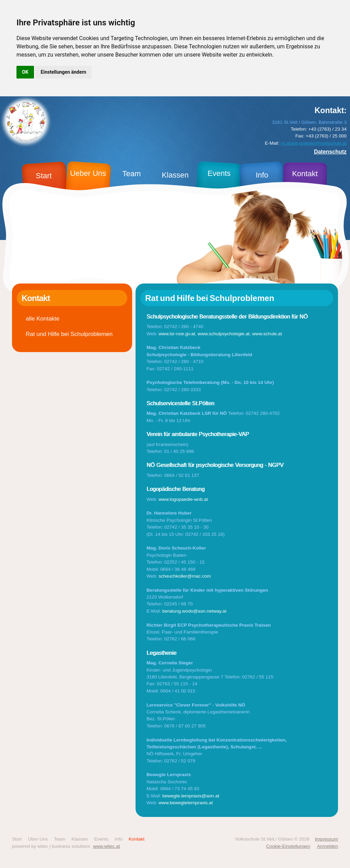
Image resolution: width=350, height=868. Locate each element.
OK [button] (25, 72)
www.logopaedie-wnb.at (183, 499)
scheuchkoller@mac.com (185, 576)
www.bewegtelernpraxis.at (186, 803)
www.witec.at (107, 846)
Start (17, 839)
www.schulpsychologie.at (224, 334)
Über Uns (38, 839)
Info (119, 839)
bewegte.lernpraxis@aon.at (191, 796)
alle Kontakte (43, 319)
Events (102, 839)
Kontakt (137, 839)
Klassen (80, 839)
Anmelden (328, 846)
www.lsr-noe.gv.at (177, 334)
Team (60, 839)
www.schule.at (267, 334)
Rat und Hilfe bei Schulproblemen (69, 334)
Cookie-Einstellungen (288, 846)
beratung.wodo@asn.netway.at (194, 611)
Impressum (326, 839)
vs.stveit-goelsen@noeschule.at (314, 143)
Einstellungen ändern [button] (64, 72)
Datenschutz (330, 152)
